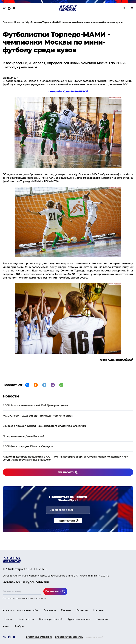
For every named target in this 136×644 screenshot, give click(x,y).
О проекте (50, 610)
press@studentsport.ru (39, 637)
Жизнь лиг (102, 619)
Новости (19, 22)
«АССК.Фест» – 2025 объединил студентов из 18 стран (38, 416)
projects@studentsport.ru (69, 637)
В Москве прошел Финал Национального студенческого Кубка (44, 426)
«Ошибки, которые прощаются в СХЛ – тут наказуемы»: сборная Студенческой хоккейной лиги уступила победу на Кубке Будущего (65, 458)
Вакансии (82, 610)
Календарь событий (51, 619)
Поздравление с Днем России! (23, 436)
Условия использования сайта (21, 610)
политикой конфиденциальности (31, 598)
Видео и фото (26, 619)
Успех (6, 626)
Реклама (66, 610)
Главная (7, 22)
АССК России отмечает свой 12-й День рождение (35, 405)
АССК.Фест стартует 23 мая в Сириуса (28, 446)
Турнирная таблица (79, 619)
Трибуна (19, 626)
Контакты (98, 610)
